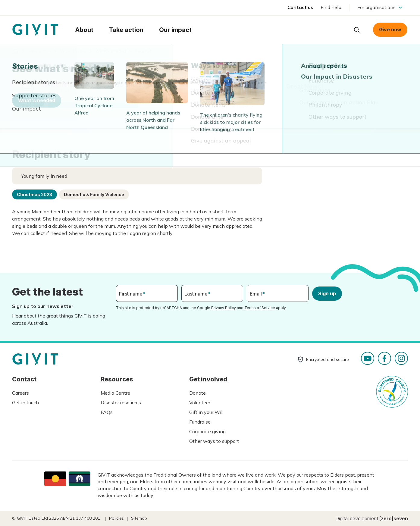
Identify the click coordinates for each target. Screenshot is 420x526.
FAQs (107, 412)
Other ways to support (214, 441)
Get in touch (25, 402)
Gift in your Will (206, 412)
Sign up (327, 293)
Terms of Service (260, 308)
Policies (116, 518)
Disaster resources (121, 402)
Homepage (35, 30)
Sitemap (139, 518)
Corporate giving (207, 431)
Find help (331, 7)
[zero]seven (394, 518)
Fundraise (200, 422)
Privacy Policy (224, 308)
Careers (20, 393)
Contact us (300, 7)
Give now (390, 30)
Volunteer (200, 402)
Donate (197, 393)
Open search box (357, 30)
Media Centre (115, 393)
